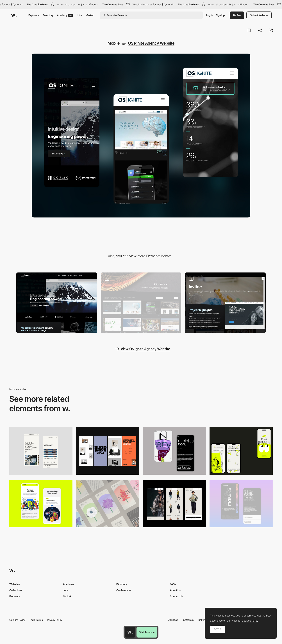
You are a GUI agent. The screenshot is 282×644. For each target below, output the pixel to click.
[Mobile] (41, 451)
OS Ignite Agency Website (151, 43)
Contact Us (176, 596)
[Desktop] (57, 303)
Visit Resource (147, 632)
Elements (15, 596)
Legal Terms (36, 620)
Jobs (79, 15)
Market (90, 15)
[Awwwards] (14, 15)
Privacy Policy (55, 620)
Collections (16, 590)
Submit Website (259, 15)
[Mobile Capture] (174, 451)
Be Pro (237, 15)
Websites (15, 584)
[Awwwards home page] (130, 632)
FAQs (173, 584)
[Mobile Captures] (41, 504)
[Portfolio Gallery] (141, 303)
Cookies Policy (17, 620)
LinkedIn (203, 620)
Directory (48, 15)
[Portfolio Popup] (225, 303)
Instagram (188, 620)
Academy (65, 15)
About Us (175, 590)
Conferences (124, 590)
